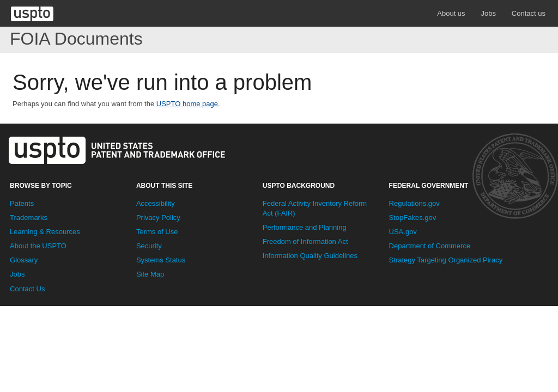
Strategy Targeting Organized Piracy (446, 260)
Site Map (150, 274)
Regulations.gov (414, 203)
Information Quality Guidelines (310, 256)
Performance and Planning (305, 227)
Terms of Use (157, 232)
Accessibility (156, 203)
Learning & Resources (45, 232)
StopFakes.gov (413, 218)
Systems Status (161, 260)
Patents (22, 203)
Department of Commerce (430, 246)
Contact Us (27, 289)
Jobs (488, 13)
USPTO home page (187, 104)
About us (451, 13)
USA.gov (403, 232)
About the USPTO (38, 246)
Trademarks (29, 218)
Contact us (529, 13)
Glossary (24, 260)
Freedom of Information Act (305, 241)
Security (149, 246)
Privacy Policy (158, 218)
